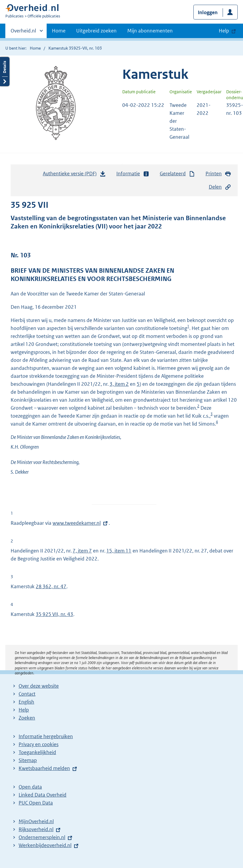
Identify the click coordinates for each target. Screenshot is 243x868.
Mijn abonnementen (150, 31)
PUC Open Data (36, 803)
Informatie (133, 174)
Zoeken (27, 718)
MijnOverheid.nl (36, 821)
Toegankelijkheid (37, 752)
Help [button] (224, 31)
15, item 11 (119, 551)
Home (59, 31)
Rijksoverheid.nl (36, 829)
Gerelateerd (177, 174)
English (26, 702)
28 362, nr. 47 (51, 586)
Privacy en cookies (39, 744)
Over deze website (39, 686)
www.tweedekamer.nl (77, 523)
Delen (220, 187)
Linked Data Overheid (43, 795)
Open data (30, 787)
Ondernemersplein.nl (42, 837)
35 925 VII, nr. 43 (54, 614)
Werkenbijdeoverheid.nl (45, 845)
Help (24, 710)
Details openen (5, 72)
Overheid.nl (23, 32)
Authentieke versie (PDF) (74, 175)
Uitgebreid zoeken (96, 31)
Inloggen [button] (208, 12)
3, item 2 (119, 384)
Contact (27, 694)
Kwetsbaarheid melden (44, 768)
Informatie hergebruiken (46, 736)
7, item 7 (82, 551)
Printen (218, 174)
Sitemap (28, 760)
